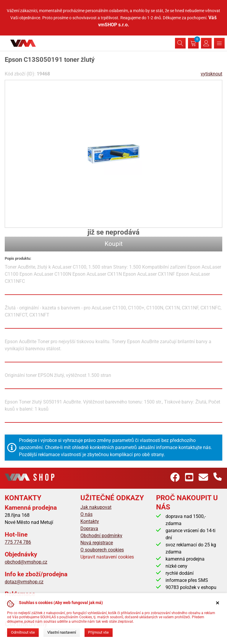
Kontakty (90, 521)
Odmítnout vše (23, 632)
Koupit (114, 244)
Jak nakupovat (96, 507)
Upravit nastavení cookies (107, 557)
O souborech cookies (102, 550)
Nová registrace (97, 543)
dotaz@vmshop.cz (24, 582)
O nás (86, 514)
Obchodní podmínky (101, 536)
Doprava (89, 528)
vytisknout (211, 74)
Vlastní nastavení (62, 632)
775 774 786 (18, 542)
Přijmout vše (98, 632)
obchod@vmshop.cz (26, 562)
